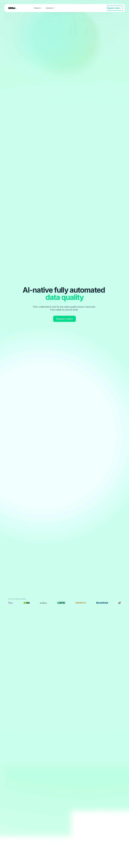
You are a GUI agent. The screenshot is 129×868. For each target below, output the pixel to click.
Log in (100, 8)
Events (61, 8)
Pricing (70, 8)
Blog (79, 8)
